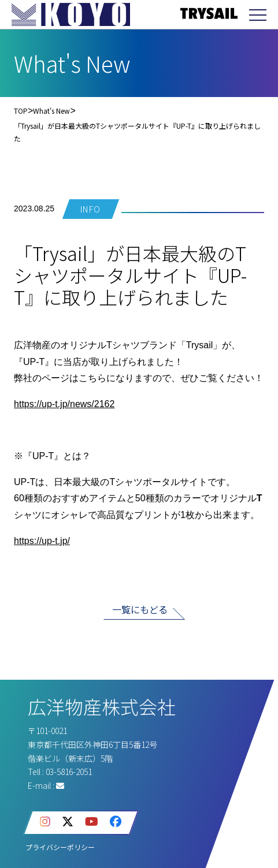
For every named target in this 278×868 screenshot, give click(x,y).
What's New (51, 111)
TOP (21, 111)
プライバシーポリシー (60, 847)
